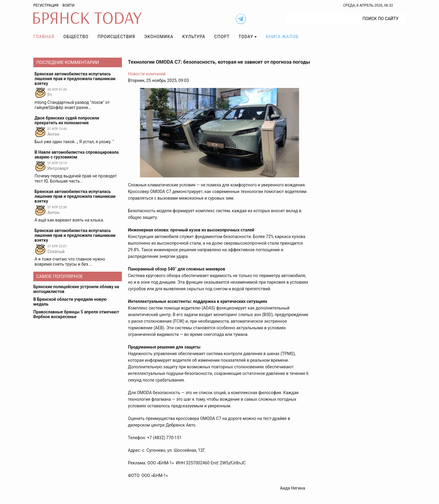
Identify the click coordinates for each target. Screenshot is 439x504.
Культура (194, 37)
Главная (44, 37)
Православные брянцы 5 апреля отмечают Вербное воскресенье (76, 314)
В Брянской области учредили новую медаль (70, 302)
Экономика (159, 37)
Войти (68, 5)
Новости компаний (147, 74)
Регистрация (46, 5)
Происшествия (117, 37)
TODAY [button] (246, 37)
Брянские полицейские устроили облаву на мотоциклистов (76, 289)
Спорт (222, 37)
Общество (76, 37)
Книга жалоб (282, 37)
